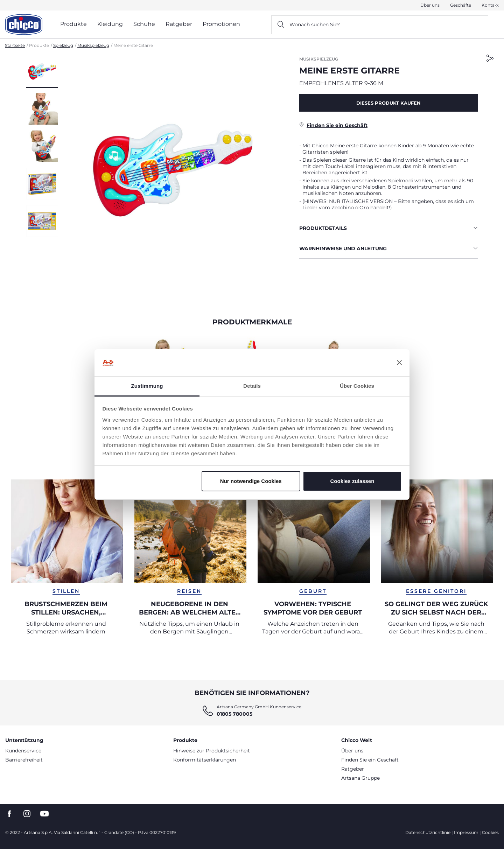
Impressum (466, 832)
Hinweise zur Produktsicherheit (212, 751)
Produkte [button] (73, 24)
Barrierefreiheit (24, 760)
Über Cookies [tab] (357, 386)
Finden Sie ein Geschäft (370, 760)
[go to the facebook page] (9, 814)
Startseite (15, 45)
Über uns (430, 5)
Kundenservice (23, 751)
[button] (497, 6)
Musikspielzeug (93, 45)
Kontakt (490, 5)
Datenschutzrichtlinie (428, 832)
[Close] (497, 5)
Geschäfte (461, 5)
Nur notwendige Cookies (251, 481)
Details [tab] (252, 386)
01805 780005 (234, 714)
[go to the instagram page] (27, 814)
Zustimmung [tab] (147, 386)
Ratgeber (353, 769)
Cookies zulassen (352, 481)
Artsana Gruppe (360, 778)
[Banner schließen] (399, 363)
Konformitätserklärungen (205, 760)
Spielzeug (63, 45)
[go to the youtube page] (44, 814)
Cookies (490, 832)
